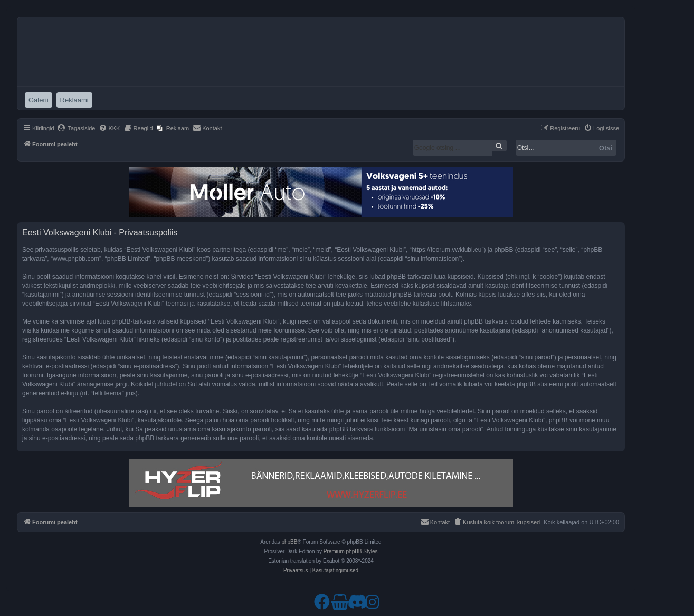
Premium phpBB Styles (351, 551)
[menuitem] (76, 128)
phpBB (289, 542)
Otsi (606, 148)
